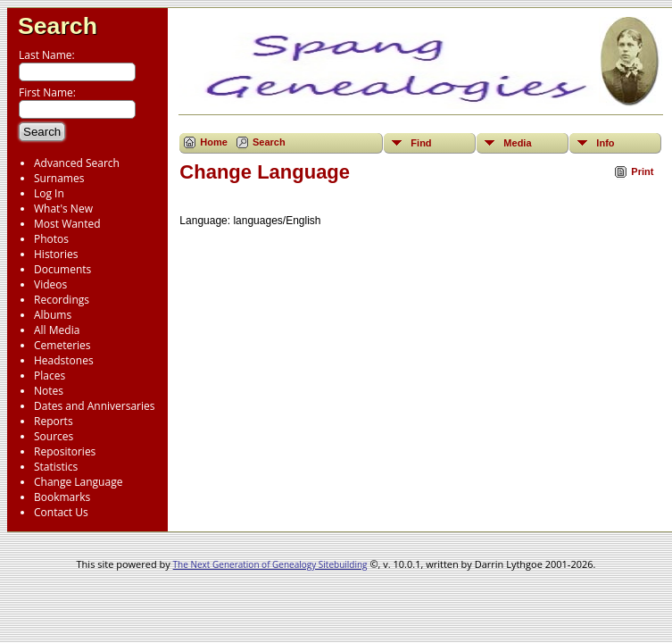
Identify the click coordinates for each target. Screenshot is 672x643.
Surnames (59, 178)
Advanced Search (77, 163)
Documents (62, 269)
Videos (50, 284)
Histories (56, 254)
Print (642, 171)
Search (58, 26)
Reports (54, 421)
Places (50, 376)
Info (605, 143)
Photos (51, 239)
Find (421, 143)
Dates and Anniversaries (94, 406)
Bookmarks (62, 497)
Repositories (65, 451)
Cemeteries (62, 345)
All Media (57, 330)
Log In (49, 193)
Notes (49, 391)
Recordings (62, 300)
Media (517, 143)
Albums (53, 315)
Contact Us (61, 512)
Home (214, 142)
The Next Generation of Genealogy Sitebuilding (270, 564)
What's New (63, 209)
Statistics (56, 467)
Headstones (64, 360)
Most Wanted (67, 224)
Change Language (78, 482)
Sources (54, 436)
